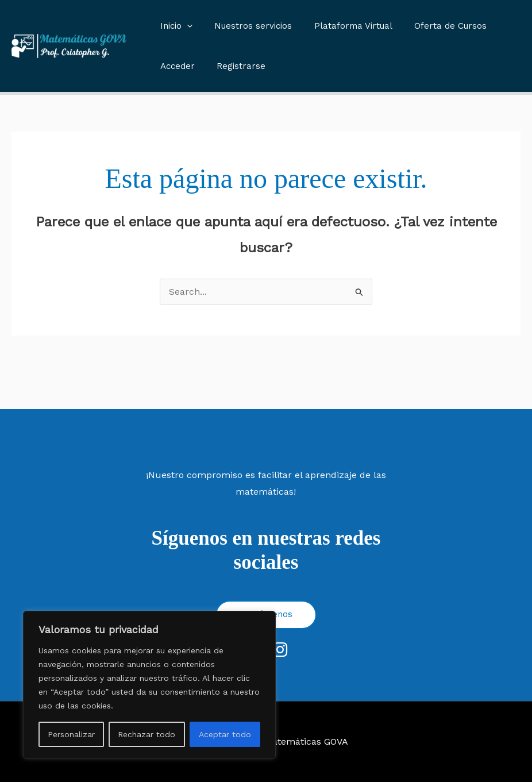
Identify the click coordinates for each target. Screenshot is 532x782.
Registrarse (234, 66)
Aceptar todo (225, 734)
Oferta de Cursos (434, 26)
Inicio (174, 26)
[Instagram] (280, 650)
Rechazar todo (147, 734)
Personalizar (71, 734)
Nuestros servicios (246, 26)
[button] (185, 26)
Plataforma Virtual (341, 26)
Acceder (175, 66)
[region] (149, 685)
